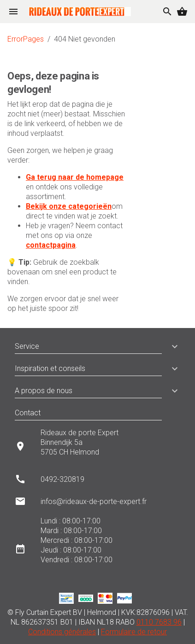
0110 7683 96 (159, 622)
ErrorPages (26, 39)
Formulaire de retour (134, 632)
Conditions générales (62, 632)
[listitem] (97, 446)
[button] (171, 346)
